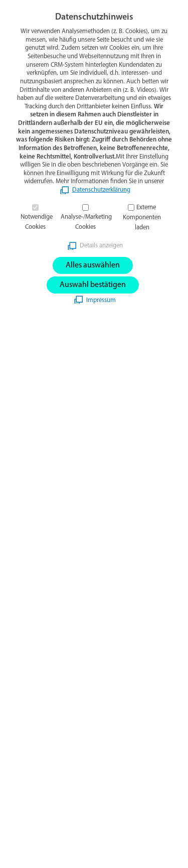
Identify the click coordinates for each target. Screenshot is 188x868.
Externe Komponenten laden (142, 218)
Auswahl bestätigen (93, 285)
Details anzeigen (101, 246)
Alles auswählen (93, 265)
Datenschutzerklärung (101, 190)
